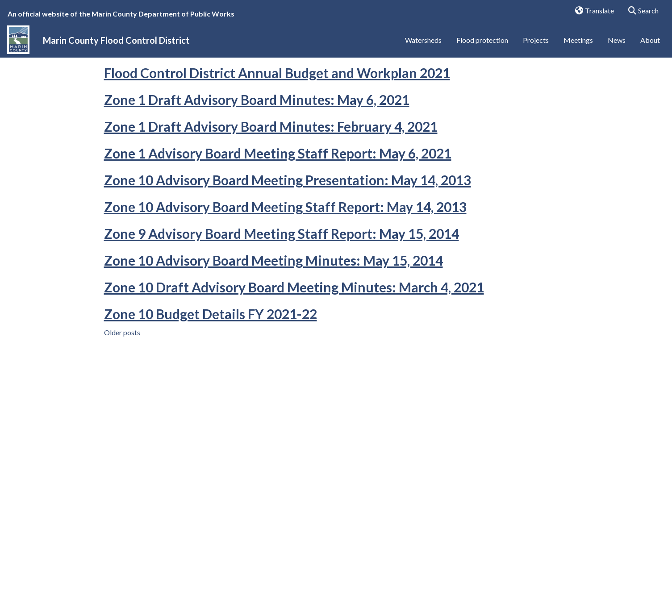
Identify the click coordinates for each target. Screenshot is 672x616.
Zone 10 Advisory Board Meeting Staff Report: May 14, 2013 (285, 251)
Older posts (122, 377)
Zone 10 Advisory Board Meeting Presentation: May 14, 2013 (288, 225)
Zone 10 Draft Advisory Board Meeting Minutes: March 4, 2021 (294, 332)
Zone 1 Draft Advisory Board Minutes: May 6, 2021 (257, 144)
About (650, 44)
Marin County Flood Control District (116, 44)
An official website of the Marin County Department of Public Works (121, 14)
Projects (536, 44)
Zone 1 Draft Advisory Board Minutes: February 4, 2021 (271, 171)
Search (641, 11)
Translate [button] (591, 11)
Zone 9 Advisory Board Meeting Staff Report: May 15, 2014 (282, 278)
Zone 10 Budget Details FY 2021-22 (211, 358)
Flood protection (482, 44)
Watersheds (423, 44)
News (617, 44)
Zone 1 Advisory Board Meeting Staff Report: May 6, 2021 (278, 198)
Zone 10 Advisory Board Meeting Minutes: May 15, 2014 (273, 305)
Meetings (578, 44)
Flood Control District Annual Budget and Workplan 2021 (277, 117)
